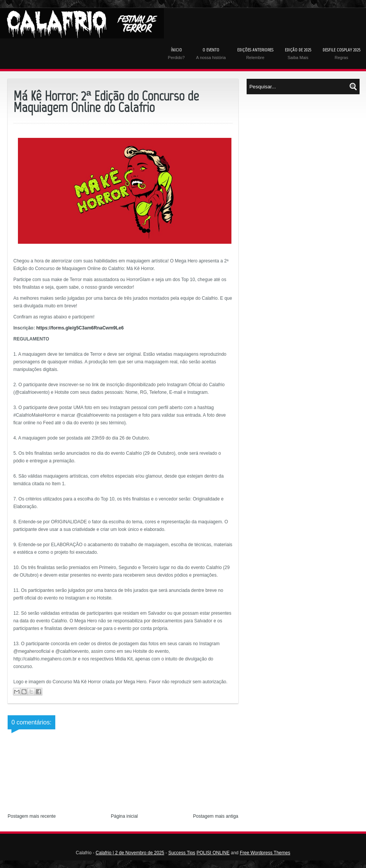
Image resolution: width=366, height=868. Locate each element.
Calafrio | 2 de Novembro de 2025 (130, 853)
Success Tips (182, 853)
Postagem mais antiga (216, 816)
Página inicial (124, 816)
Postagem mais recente (32, 816)
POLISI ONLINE (213, 853)
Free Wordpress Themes (265, 853)
